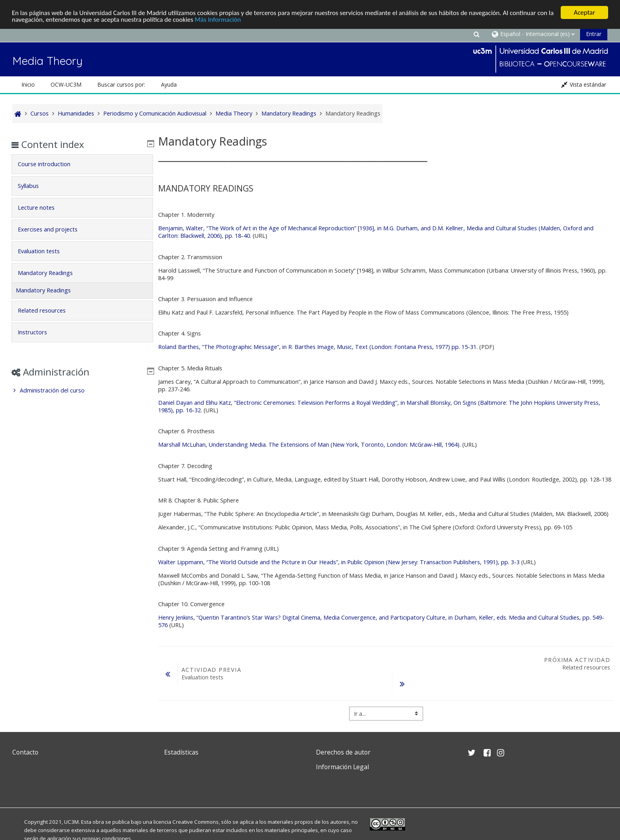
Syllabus (34, 186)
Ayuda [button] (169, 84)
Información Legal (342, 767)
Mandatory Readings (51, 273)
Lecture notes (42, 208)
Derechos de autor (343, 752)
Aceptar (584, 12)
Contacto (25, 752)
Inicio (28, 84)
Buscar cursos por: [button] (121, 84)
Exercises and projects (53, 229)
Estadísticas (181, 752)
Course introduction (50, 164)
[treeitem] (82, 391)
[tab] (82, 164)
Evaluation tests (44, 251)
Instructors (38, 332)
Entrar (594, 34)
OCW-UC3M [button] (66, 84)
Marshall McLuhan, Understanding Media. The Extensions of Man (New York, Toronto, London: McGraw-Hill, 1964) (309, 445)
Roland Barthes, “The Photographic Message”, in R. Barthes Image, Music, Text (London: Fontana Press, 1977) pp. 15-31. (318, 347)
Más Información (218, 19)
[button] (476, 34)
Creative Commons (196, 822)
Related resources (47, 310)
